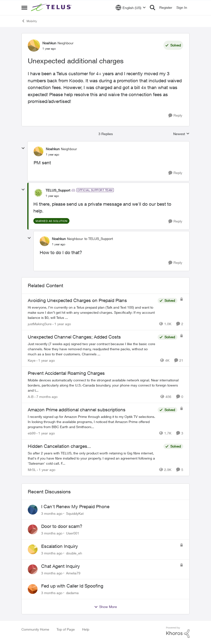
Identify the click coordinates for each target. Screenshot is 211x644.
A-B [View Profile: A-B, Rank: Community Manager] (31, 397)
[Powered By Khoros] (178, 632)
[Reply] (175, 115)
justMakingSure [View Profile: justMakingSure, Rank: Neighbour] (40, 324)
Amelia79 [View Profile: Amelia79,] (73, 573)
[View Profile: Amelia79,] (33, 569)
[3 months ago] (52, 513)
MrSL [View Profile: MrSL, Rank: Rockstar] (32, 470)
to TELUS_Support (99, 239)
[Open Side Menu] (24, 8)
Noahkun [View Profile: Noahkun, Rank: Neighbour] (49, 43)
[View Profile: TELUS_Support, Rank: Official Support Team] (38, 193)
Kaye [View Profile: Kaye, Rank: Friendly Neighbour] (32, 360)
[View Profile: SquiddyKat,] (33, 510)
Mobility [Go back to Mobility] (29, 21)
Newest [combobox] (181, 134)
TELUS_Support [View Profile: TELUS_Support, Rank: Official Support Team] (58, 190)
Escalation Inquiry (60, 546)
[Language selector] (131, 8)
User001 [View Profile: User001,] (73, 533)
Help (86, 629)
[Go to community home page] (52, 8)
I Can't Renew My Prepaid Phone (75, 506)
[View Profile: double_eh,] (33, 549)
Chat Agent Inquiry (61, 566)
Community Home (35, 629)
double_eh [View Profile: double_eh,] (74, 553)
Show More (105, 607)
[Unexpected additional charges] (53, 155)
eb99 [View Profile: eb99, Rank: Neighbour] (32, 433)
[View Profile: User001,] (33, 529)
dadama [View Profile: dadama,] (72, 593)
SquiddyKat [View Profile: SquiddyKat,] (75, 513)
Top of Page (66, 629)
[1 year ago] (62, 324)
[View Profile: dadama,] (33, 589)
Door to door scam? (62, 526)
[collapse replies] (23, 148)
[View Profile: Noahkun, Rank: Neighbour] (34, 46)
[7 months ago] (46, 397)
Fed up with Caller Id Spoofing (72, 586)
